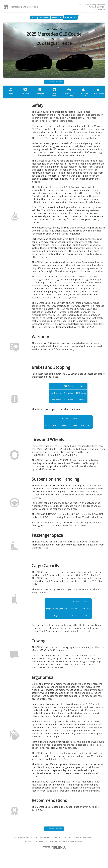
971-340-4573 (99, 9)
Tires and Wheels (60, 97)
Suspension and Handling (76, 98)
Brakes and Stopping (44, 98)
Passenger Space (92, 97)
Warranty (28, 97)
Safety (11, 97)
